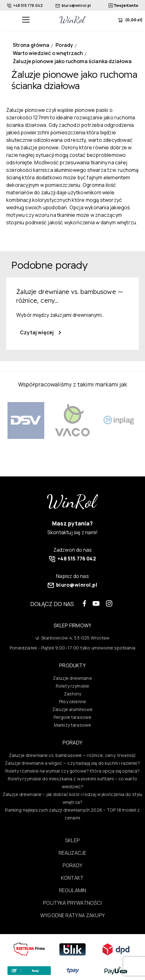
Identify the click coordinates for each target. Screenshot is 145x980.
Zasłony (72, 694)
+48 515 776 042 (25, 5)
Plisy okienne (72, 701)
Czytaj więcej (41, 332)
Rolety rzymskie (72, 686)
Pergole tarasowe (72, 717)
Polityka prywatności (72, 903)
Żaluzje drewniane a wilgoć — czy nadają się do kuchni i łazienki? (72, 763)
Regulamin (73, 890)
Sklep (72, 840)
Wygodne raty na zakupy (72, 915)
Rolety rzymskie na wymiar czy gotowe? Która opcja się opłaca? (73, 771)
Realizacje (73, 853)
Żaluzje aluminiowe (72, 709)
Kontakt (72, 878)
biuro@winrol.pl (73, 5)
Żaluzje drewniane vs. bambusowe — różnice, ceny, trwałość (72, 755)
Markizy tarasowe (72, 725)
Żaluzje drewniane (72, 678)
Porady (72, 865)
